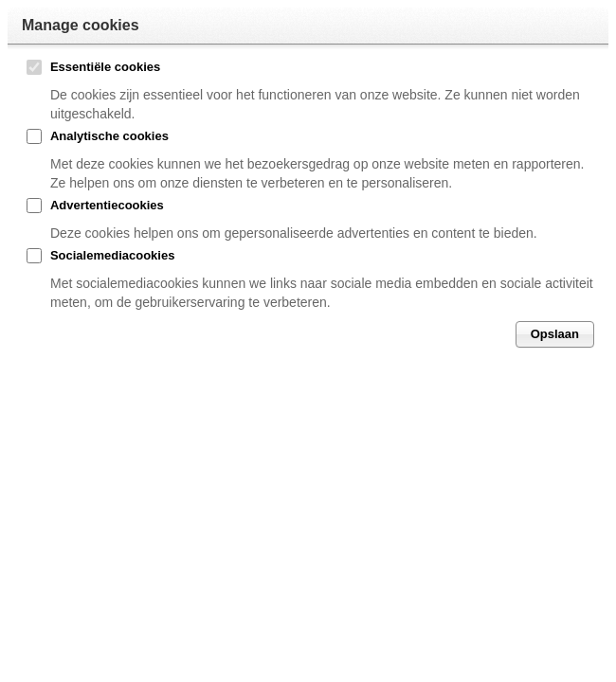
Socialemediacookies (113, 255)
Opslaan (555, 334)
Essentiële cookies (105, 67)
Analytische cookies (109, 136)
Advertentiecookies (107, 205)
